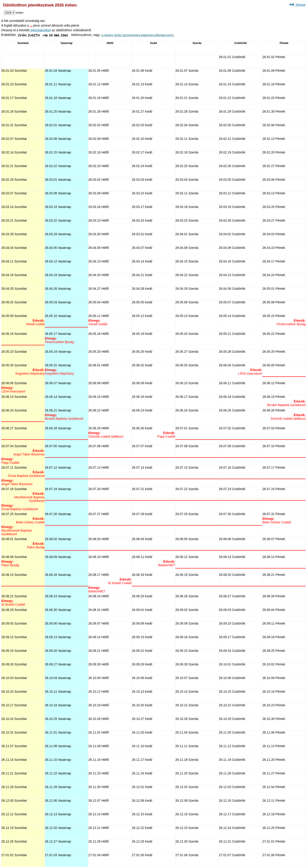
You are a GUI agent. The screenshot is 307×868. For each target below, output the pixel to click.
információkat (41, 30)
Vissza (297, 5)
